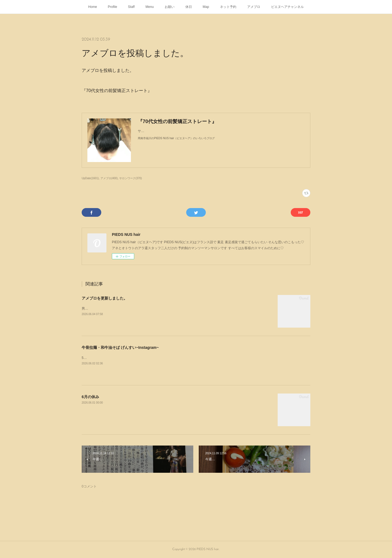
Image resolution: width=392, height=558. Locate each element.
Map (206, 7)
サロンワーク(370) (131, 178)
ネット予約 (228, 7)
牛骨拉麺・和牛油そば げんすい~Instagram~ (120, 347)
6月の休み (90, 397)
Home (93, 7)
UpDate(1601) (90, 178)
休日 (189, 7)
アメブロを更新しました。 (105, 298)
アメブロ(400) (109, 178)
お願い (170, 7)
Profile (112, 7)
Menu (150, 7)
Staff (131, 7)
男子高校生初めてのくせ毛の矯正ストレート (114, 309)
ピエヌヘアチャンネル (287, 7)
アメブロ (254, 7)
